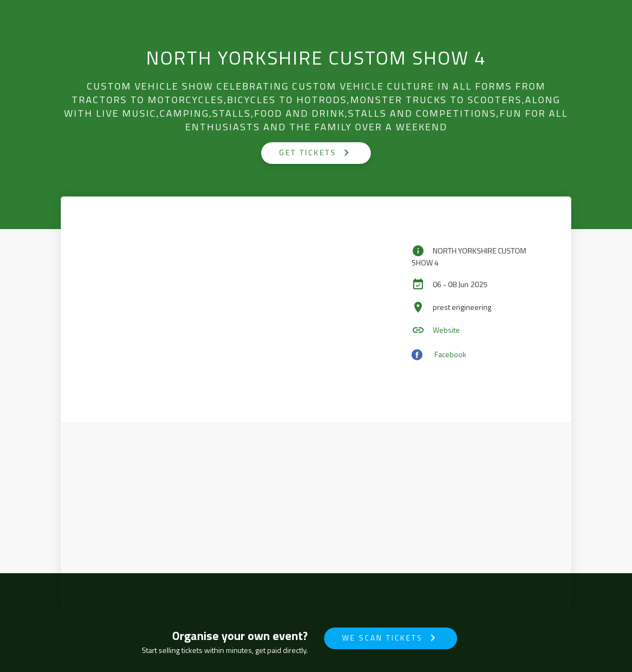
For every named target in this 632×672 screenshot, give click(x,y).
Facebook (450, 354)
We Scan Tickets (391, 638)
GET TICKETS (316, 153)
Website (446, 330)
